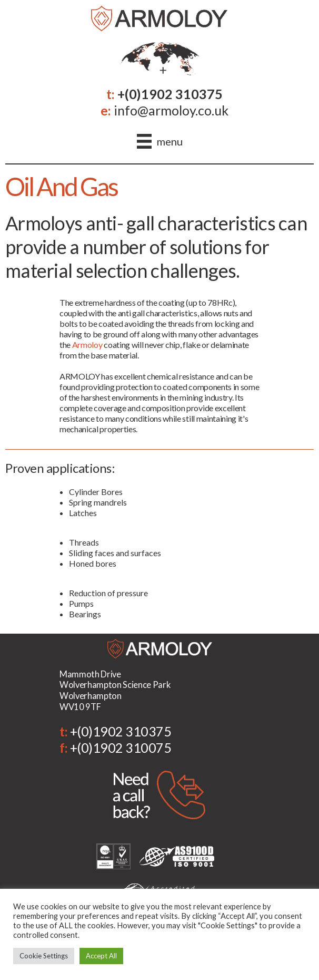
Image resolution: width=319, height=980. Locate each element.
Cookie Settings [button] (44, 956)
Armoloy (87, 345)
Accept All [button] (101, 956)
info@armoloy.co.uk (171, 110)
